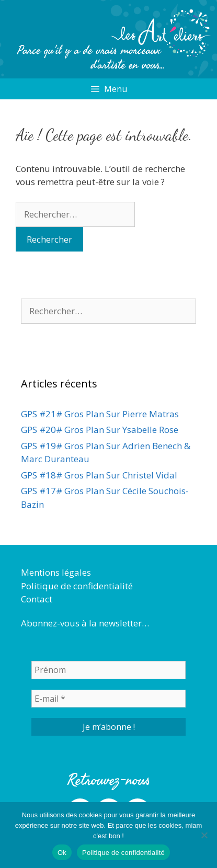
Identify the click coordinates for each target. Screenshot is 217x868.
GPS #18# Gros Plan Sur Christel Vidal (99, 475)
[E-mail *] (109, 699)
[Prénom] (109, 670)
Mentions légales (56, 572)
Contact (37, 599)
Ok (62, 853)
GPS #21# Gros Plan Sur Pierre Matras (100, 414)
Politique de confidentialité (77, 586)
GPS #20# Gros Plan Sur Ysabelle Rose (100, 430)
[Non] (204, 835)
